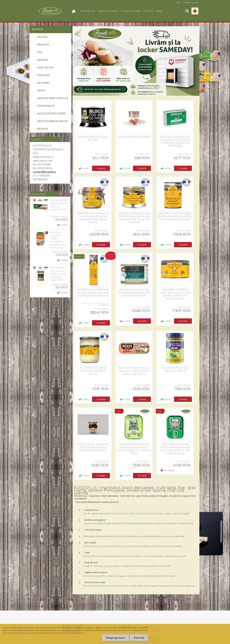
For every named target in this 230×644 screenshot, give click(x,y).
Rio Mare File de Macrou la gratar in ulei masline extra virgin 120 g (134, 371)
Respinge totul (116, 638)
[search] (187, 11)
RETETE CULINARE (108, 11)
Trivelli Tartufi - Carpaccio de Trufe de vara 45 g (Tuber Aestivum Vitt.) (93, 447)
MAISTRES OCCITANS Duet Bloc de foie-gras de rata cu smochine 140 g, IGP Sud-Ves (134, 218)
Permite (139, 638)
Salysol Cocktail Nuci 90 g (134, 137)
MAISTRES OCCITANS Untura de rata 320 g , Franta (93, 371)
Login (178, 2)
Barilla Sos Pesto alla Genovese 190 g (175, 369)
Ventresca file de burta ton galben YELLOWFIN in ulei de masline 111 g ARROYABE (175, 141)
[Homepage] (75, 11)
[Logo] (50, 11)
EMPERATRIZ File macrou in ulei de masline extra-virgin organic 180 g (58, 274)
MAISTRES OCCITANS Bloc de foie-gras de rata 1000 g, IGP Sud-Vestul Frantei (93, 293)
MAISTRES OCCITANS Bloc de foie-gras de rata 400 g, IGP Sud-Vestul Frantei (175, 216)
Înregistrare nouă (191, 2)
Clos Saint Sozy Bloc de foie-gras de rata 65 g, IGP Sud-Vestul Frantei (134, 293)
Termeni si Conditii (131, 11)
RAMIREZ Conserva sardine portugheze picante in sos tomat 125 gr (57, 240)
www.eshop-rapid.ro (58, 606)
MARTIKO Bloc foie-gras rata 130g (93, 138)
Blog (159, 11)
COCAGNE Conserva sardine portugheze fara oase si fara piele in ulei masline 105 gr (175, 449)
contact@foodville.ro (44, 172)
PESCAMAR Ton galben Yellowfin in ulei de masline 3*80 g (59, 205)
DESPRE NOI (88, 11)
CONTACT (148, 11)
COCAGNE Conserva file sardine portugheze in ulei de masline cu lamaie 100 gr (134, 449)
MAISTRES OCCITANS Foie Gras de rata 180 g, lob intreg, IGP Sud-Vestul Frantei (93, 218)
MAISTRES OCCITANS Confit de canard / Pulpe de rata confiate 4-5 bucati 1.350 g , (175, 294)
